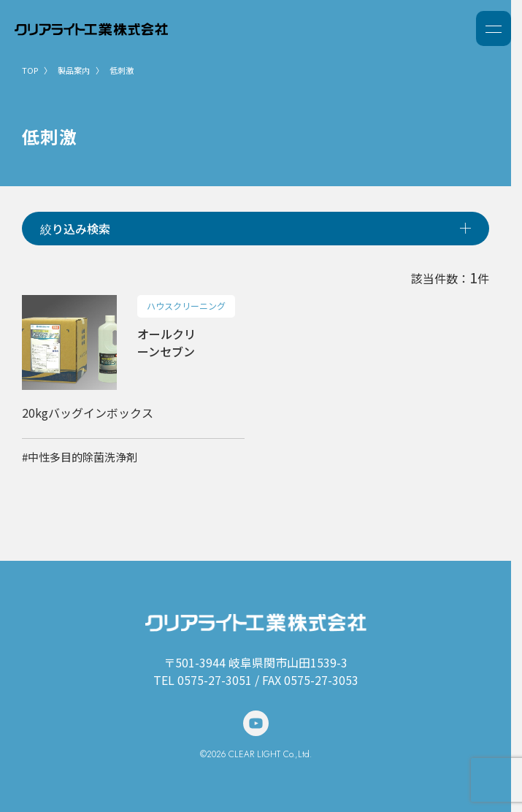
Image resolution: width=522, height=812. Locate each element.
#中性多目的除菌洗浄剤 (80, 457)
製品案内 (74, 70)
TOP (30, 70)
